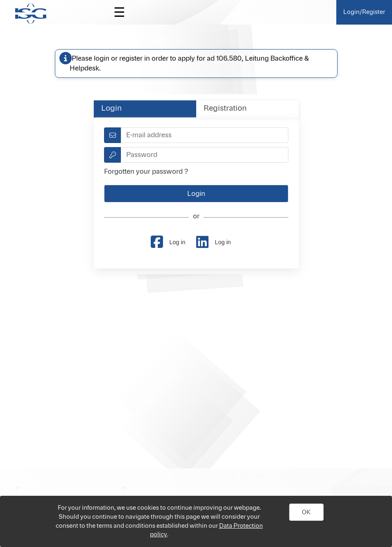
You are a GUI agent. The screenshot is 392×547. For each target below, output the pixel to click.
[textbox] (205, 135)
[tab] (145, 109)
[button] (306, 512)
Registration (225, 109)
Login (111, 109)
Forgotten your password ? (146, 172)
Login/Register (364, 12)
